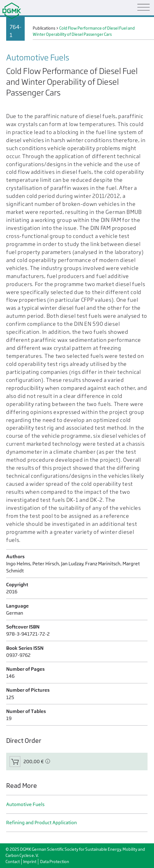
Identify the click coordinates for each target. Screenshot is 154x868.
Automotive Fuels (25, 804)
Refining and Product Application (42, 823)
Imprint (30, 862)
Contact (13, 862)
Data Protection (55, 862)
